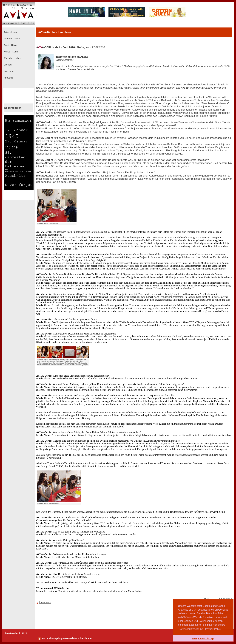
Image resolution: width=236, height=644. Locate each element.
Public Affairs (10, 45)
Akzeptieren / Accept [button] (203, 638)
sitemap (53, 638)
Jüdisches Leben (12, 58)
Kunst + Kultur (11, 52)
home (88, 638)
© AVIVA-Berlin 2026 (16, 633)
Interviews (9, 71)
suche (45, 638)
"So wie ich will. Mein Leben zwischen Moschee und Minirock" (91, 591)
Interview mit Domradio (88, 232)
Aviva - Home (10, 32)
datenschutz (78, 638)
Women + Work (11, 39)
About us (8, 78)
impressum (65, 638)
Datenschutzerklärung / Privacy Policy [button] (200, 629)
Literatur (8, 65)
